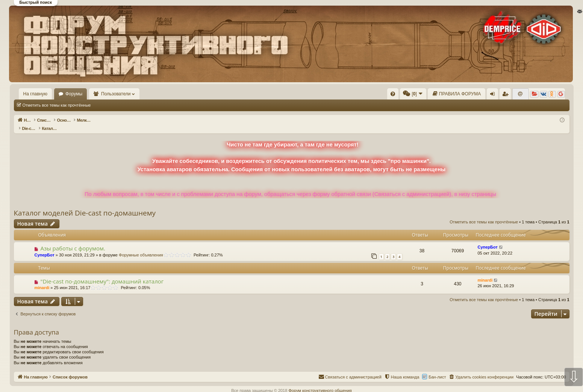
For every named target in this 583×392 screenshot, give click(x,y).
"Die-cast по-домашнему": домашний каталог (102, 273)
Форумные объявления (141, 247)
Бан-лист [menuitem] (437, 369)
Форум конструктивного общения (320, 383)
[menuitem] (393, 94)
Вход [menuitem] (494, 95)
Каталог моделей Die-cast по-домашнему (85, 205)
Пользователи (116, 94)
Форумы (74, 94)
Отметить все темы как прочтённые (57, 105)
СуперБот (45, 247)
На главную (35, 94)
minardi (42, 280)
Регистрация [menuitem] (507, 95)
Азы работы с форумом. (73, 240)
